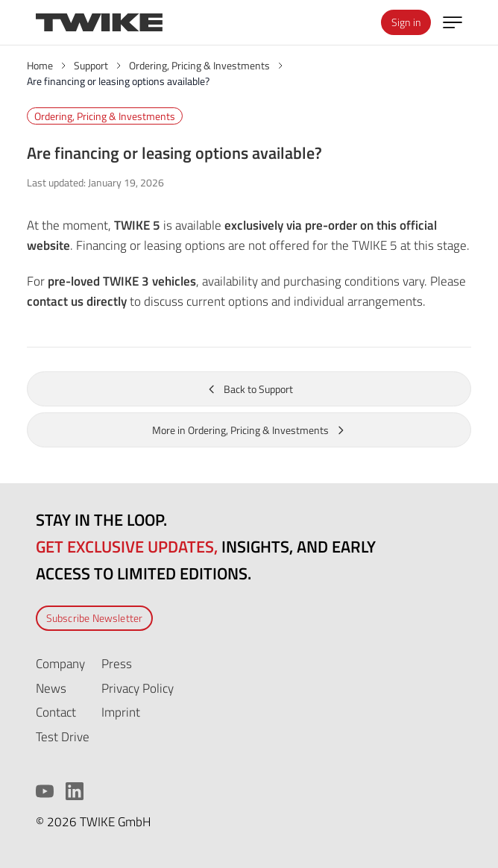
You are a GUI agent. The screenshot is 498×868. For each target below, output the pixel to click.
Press (117, 663)
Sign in (406, 22)
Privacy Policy (138, 688)
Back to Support (249, 389)
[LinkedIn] (75, 791)
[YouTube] (45, 791)
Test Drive (63, 736)
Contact (56, 712)
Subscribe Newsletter (95, 618)
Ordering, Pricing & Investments (105, 116)
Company (60, 663)
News (51, 688)
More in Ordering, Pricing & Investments (249, 430)
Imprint (121, 712)
